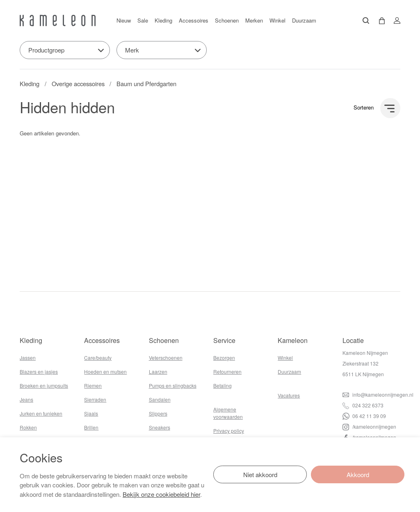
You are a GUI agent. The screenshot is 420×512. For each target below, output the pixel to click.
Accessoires (194, 20)
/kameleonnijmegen (369, 426)
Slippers (158, 413)
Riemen (93, 385)
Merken (254, 20)
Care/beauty (98, 358)
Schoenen (227, 20)
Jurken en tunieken (41, 413)
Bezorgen (224, 358)
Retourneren (227, 371)
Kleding (163, 20)
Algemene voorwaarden (228, 413)
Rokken (28, 427)
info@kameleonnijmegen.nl (378, 394)
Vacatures (289, 395)
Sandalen (160, 399)
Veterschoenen (166, 358)
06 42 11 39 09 (364, 416)
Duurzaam (304, 20)
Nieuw (124, 20)
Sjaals (91, 413)
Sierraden (95, 399)
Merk (132, 50)
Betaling (223, 385)
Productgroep (46, 50)
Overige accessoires (78, 83)
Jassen (28, 358)
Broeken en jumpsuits (44, 385)
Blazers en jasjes (39, 371)
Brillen (91, 427)
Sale (143, 20)
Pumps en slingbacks (173, 385)
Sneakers (160, 427)
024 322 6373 (363, 405)
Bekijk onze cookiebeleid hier (161, 494)
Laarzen (158, 371)
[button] (379, 21)
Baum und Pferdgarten (146, 83)
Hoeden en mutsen (105, 371)
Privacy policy (229, 431)
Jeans (26, 399)
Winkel (277, 20)
